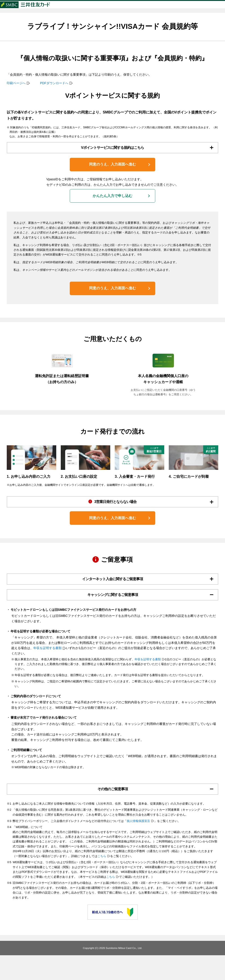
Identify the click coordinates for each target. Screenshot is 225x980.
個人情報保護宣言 (138, 846)
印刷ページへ (16, 91)
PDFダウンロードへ (54, 91)
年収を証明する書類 (47, 671)
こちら (102, 881)
